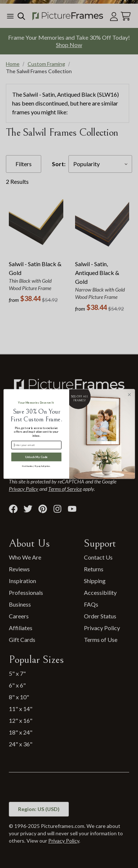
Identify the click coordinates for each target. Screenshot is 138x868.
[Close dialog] (129, 394)
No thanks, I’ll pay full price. (36, 466)
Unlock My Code (36, 457)
